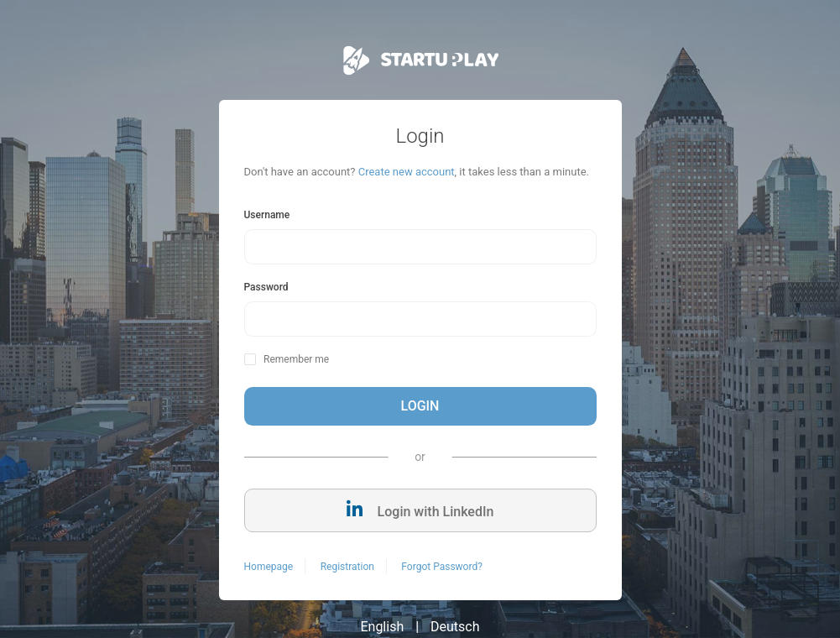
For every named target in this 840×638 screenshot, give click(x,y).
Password (266, 287)
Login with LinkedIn (420, 510)
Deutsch (455, 627)
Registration (347, 567)
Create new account (407, 172)
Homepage (269, 567)
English (382, 627)
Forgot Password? (441, 567)
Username (267, 215)
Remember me (296, 359)
